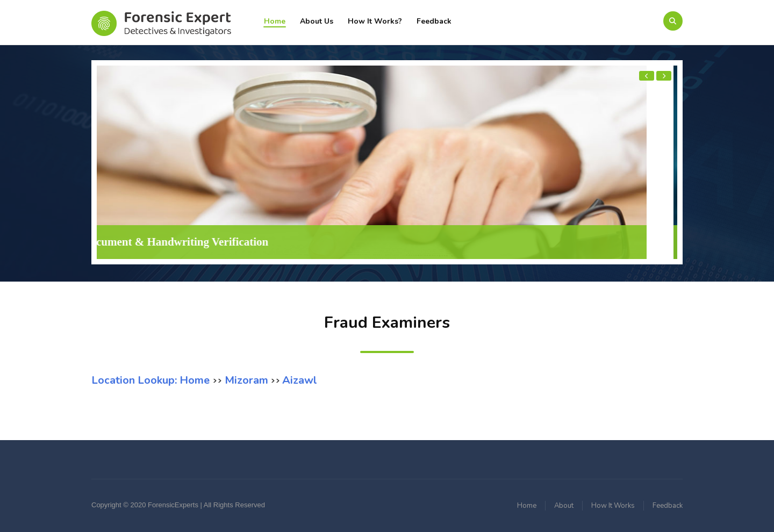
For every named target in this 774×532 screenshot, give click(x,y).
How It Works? (375, 21)
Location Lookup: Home (152, 380)
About (564, 506)
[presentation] (647, 76)
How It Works (613, 506)
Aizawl (300, 380)
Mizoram (245, 380)
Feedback (434, 21)
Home (275, 21)
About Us (317, 21)
